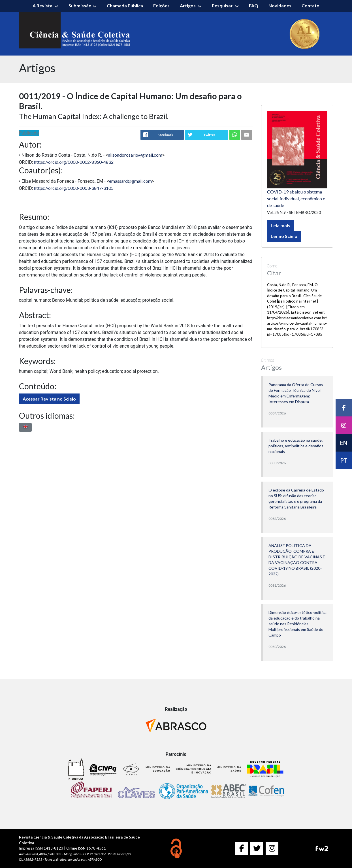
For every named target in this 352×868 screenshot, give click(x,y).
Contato (311, 6)
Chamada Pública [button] (125, 6)
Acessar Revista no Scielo (49, 399)
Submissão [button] (80, 6)
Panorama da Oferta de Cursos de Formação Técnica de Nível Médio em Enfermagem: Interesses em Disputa (296, 393)
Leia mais (280, 225)
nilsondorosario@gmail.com (135, 155)
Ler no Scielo (284, 236)
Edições (161, 6)
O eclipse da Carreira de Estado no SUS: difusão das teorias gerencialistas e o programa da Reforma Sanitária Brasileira (296, 498)
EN (344, 443)
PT (344, 460)
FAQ (254, 6)
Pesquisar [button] (223, 6)
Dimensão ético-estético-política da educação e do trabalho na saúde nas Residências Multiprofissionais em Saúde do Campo (297, 624)
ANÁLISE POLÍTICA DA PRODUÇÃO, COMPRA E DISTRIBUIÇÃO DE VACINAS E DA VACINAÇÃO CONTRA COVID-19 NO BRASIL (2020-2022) (297, 560)
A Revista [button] (43, 6)
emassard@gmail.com (130, 181)
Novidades (280, 6)
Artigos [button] (188, 6)
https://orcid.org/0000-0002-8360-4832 (74, 162)
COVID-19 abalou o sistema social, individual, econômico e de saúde (296, 198)
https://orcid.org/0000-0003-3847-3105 (74, 188)
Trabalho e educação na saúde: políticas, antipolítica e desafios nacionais (296, 446)
